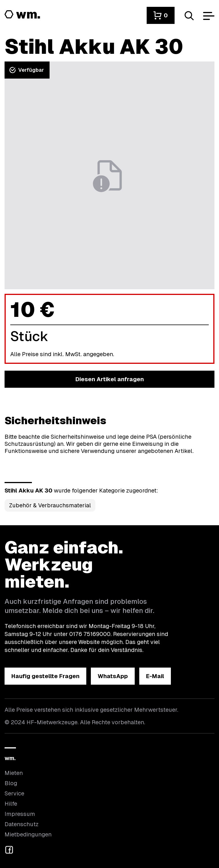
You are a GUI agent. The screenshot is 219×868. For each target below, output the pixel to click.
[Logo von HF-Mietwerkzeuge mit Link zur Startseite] (22, 15)
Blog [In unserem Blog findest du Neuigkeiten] (11, 783)
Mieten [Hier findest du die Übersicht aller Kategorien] (14, 773)
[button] (161, 15)
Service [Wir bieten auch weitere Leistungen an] (14, 793)
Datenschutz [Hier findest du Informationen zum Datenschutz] (22, 824)
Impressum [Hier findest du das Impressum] (20, 814)
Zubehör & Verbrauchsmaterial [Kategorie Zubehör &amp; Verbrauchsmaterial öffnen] (50, 505)
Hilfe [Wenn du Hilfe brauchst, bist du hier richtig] (11, 804)
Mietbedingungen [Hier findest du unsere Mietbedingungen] (28, 834)
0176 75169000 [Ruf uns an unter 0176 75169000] (90, 634)
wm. (10, 758)
